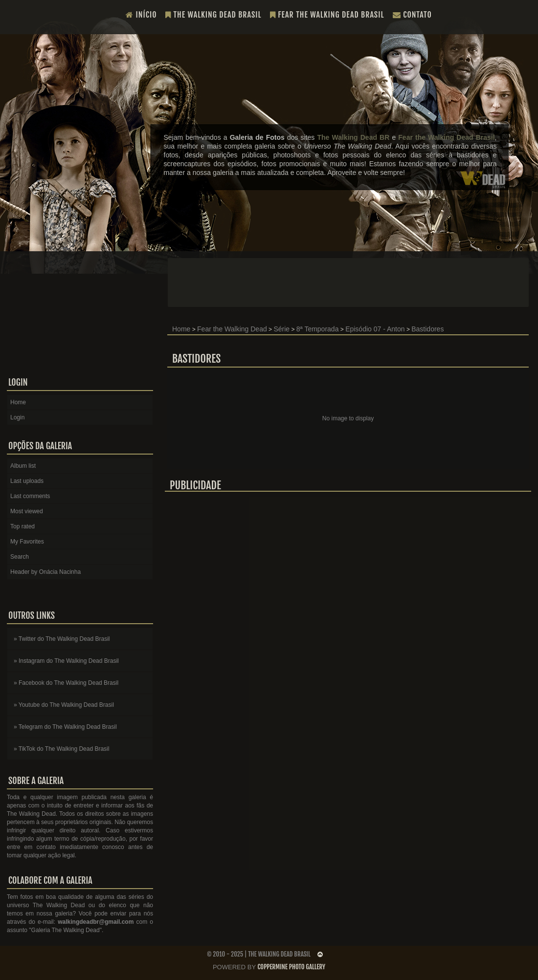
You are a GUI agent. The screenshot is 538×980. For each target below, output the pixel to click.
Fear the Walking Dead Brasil (327, 15)
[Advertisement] (348, 568)
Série (281, 329)
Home (181, 329)
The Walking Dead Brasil (213, 15)
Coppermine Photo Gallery (291, 967)
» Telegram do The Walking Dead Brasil (65, 727)
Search (20, 557)
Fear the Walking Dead (232, 329)
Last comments (30, 496)
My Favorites (27, 542)
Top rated (22, 526)
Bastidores (427, 329)
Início (141, 15)
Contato (412, 15)
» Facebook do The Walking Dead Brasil (66, 683)
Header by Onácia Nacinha (45, 572)
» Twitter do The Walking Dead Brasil (62, 639)
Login (17, 417)
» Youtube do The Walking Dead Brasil (64, 705)
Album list (23, 466)
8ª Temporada (318, 329)
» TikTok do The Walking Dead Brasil (61, 749)
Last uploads (27, 481)
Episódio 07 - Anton (375, 329)
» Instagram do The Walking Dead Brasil (66, 661)
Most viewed (27, 511)
